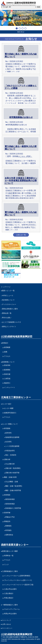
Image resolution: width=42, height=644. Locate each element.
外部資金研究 (10, 451)
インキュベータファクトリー (19, 585)
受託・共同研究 (11, 455)
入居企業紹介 (9, 593)
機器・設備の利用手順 (13, 490)
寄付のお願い (7, 318)
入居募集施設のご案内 (10, 571)
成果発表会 (9, 535)
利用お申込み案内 (10, 614)
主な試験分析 (10, 464)
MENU (21, 32)
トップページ (6, 287)
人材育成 (7, 379)
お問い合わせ (6, 624)
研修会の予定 (10, 517)
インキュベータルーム (17, 576)
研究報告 (8, 530)
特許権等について (8, 300)
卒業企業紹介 (9, 598)
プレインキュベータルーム (18, 580)
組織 (6, 352)
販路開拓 (7, 370)
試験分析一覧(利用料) (13, 468)
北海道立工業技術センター (16, 397)
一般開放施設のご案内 (10, 605)
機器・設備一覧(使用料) (14, 486)
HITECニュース (8, 296)
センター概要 (9, 408)
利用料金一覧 (9, 556)
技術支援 (7, 374)
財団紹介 (5, 343)
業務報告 (8, 526)
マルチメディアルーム (12, 609)
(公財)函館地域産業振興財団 (17, 337)
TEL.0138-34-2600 (31, 637)
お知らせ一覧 (21, 235)
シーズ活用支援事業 (12, 446)
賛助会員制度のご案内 (10, 309)
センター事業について (10, 424)
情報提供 (7, 521)
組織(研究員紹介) (10, 413)
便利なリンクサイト (9, 327)
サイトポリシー (7, 628)
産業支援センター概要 (10, 551)
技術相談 (7, 495)
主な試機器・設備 (12, 482)
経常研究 (8, 433)
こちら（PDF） (26, 156)
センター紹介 (7, 404)
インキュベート (10, 387)
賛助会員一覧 (7, 313)
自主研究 (8, 442)
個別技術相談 (10, 499)
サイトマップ (6, 620)
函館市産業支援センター (15, 545)
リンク (6, 564)
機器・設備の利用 (10, 477)
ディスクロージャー (9, 304)
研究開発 (7, 428)
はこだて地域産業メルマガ (11, 322)
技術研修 (7, 513)
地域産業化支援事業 (12, 437)
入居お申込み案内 (10, 589)
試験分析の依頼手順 (12, 473)
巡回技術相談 (10, 504)
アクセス (7, 356)
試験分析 (7, 459)
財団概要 (7, 347)
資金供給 (7, 365)
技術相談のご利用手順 (13, 508)
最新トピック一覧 (8, 291)
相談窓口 (7, 383)
